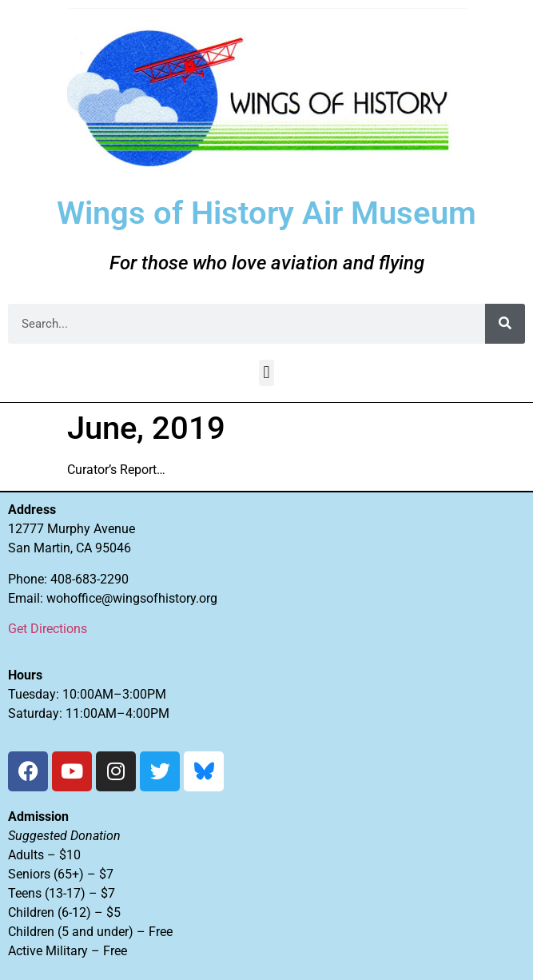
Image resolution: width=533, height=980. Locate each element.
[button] (266, 373)
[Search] (505, 324)
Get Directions (48, 629)
